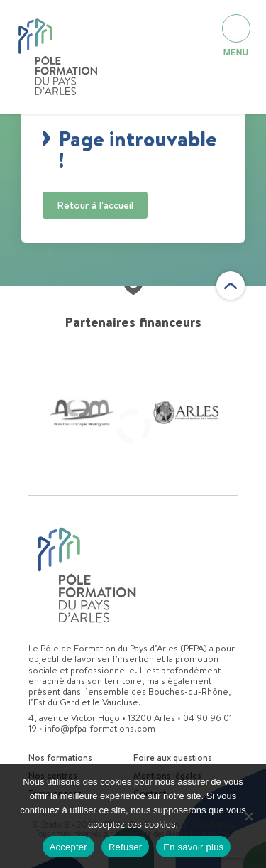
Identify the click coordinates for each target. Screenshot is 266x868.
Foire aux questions (173, 758)
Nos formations (60, 758)
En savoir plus (193, 847)
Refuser (125, 847)
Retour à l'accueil (95, 205)
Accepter (68, 847)
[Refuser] (248, 816)
